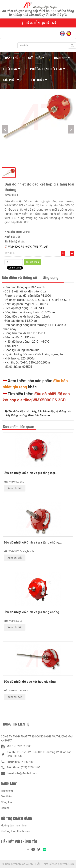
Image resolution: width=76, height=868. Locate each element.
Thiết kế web (50, 864)
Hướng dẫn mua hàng (14, 826)
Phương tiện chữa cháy (48, 69)
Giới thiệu (36, 58)
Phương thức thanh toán (15, 831)
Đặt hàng (32, 262)
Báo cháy (62, 58)
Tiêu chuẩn (38, 80)
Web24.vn (68, 864)
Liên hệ (5, 808)
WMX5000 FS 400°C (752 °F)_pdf (28, 247)
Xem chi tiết (15, 488)
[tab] (19, 278)
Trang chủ (7, 791)
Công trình (7, 802)
